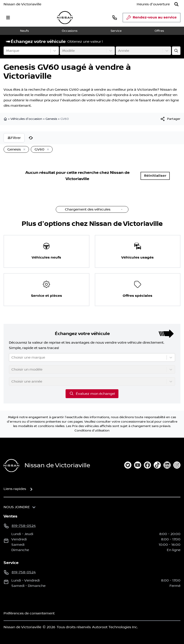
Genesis (51, 119)
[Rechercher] (176, 4)
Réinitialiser (155, 176)
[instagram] (177, 465)
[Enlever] (23, 150)
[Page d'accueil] (11, 466)
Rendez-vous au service (152, 19)
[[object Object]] (170, 119)
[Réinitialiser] (31, 138)
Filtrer (14, 138)
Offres (159, 31)
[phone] (115, 17)
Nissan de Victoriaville (22, 4)
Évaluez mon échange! (92, 393)
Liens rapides (15, 489)
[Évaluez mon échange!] (176, 51)
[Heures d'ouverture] (153, 4)
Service (116, 31)
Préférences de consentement (29, 613)
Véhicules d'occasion (26, 119)
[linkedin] (167, 465)
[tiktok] (157, 465)
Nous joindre (17, 507)
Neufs (24, 31)
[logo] (65, 18)
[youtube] (138, 465)
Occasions (70, 31)
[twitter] (128, 465)
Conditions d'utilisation (92, 431)
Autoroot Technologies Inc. (115, 627)
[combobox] (6, 51)
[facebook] (147, 465)
